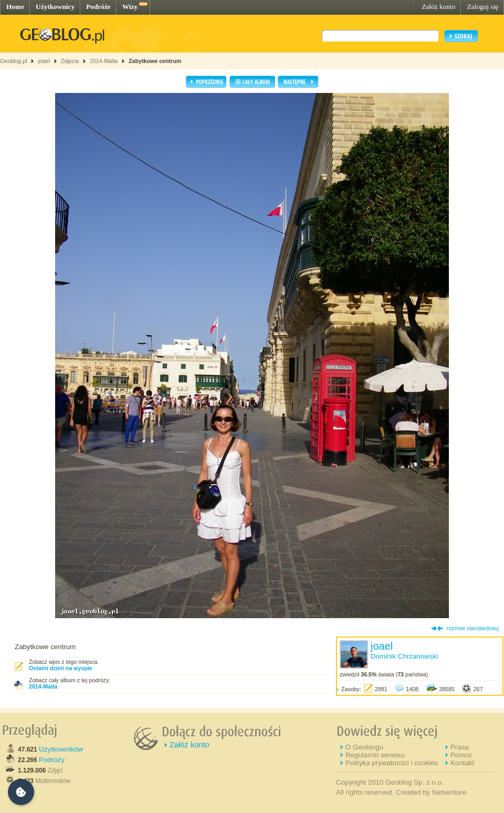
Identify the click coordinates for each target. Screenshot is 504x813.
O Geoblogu (364, 747)
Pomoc (461, 755)
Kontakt (462, 763)
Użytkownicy (55, 7)
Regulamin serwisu (375, 755)
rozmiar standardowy (473, 628)
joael (44, 61)
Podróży (52, 760)
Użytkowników (61, 749)
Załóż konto (438, 7)
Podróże (98, 7)
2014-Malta (104, 61)
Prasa (460, 747)
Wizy (130, 7)
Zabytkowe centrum (155, 61)
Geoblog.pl (14, 61)
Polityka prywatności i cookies (392, 763)
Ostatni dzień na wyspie (61, 668)
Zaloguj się (482, 7)
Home (15, 7)
